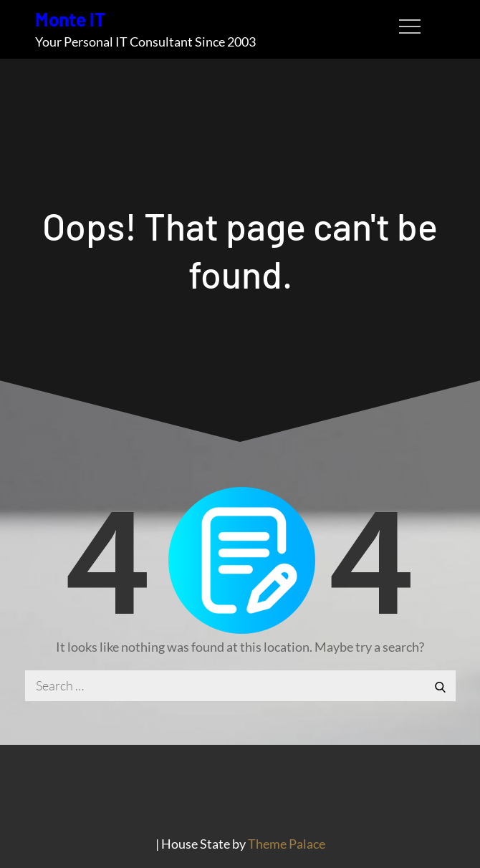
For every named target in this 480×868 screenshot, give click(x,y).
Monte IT (70, 19)
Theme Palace (287, 844)
